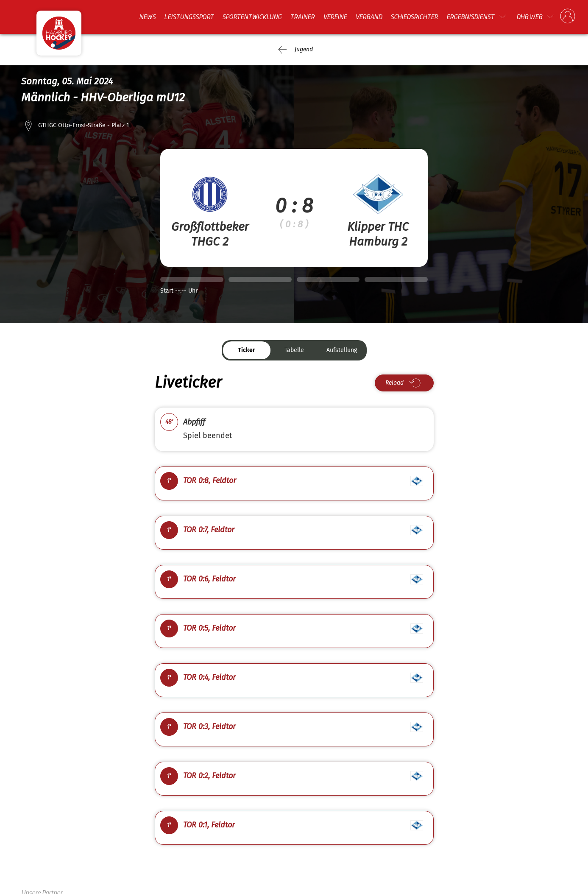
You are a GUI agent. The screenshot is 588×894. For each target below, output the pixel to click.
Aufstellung (342, 350)
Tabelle (294, 350)
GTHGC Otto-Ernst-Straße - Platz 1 (84, 125)
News (147, 17)
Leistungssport (189, 17)
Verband (369, 17)
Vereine (335, 17)
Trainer (302, 17)
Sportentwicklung (252, 17)
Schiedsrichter (414, 17)
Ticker (247, 350)
